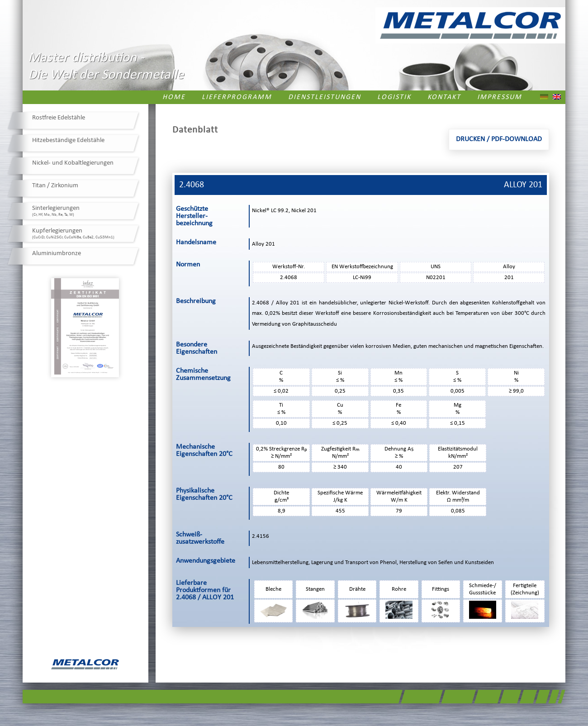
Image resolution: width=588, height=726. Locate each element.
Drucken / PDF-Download (499, 139)
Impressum (500, 97)
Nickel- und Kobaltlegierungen (73, 163)
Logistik (394, 97)
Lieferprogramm (237, 97)
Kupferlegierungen (73, 233)
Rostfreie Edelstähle (59, 118)
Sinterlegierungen (56, 211)
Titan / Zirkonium (55, 186)
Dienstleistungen (325, 97)
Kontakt (444, 97)
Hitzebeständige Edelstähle (68, 140)
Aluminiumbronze (57, 254)
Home (174, 97)
